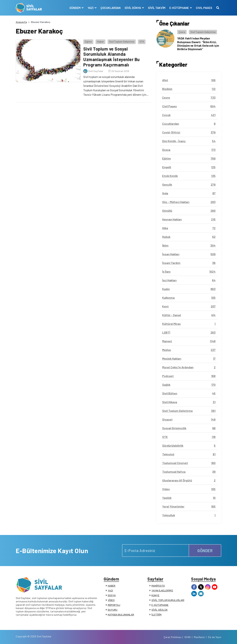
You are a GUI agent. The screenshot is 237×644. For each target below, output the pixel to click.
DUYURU (113, 610)
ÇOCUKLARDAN (111, 8)
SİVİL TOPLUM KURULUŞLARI (168, 600)
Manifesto (199, 637)
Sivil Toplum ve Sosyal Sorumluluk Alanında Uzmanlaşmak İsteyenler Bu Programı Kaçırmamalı (112, 57)
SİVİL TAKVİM (157, 8)
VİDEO (111, 600)
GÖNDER (205, 551)
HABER (112, 586)
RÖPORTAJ (114, 605)
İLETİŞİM (156, 614)
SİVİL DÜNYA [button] (133, 8)
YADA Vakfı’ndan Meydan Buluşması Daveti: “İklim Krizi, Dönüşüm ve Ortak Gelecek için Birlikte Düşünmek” (198, 44)
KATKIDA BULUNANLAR (121, 614)
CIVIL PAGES (204, 8)
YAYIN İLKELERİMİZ (162, 590)
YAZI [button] (91, 8)
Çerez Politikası (173, 637)
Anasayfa (21, 22)
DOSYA (112, 595)
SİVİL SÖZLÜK (160, 610)
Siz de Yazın (215, 637)
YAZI (110, 590)
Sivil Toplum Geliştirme (122, 42)
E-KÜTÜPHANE (160, 605)
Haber (100, 42)
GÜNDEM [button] (75, 8)
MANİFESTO (158, 586)
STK (142, 42)
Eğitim (88, 42)
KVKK (188, 637)
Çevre (182, 32)
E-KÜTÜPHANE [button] (179, 8)
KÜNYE (155, 595)
